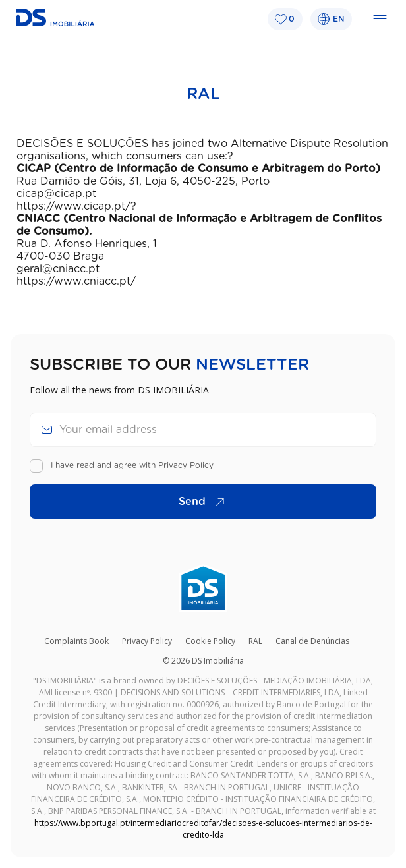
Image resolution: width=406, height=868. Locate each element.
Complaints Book (76, 641)
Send (205, 502)
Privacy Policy (186, 465)
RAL (255, 641)
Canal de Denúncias (312, 641)
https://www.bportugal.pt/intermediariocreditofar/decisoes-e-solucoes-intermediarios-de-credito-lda (203, 829)
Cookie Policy (210, 641)
